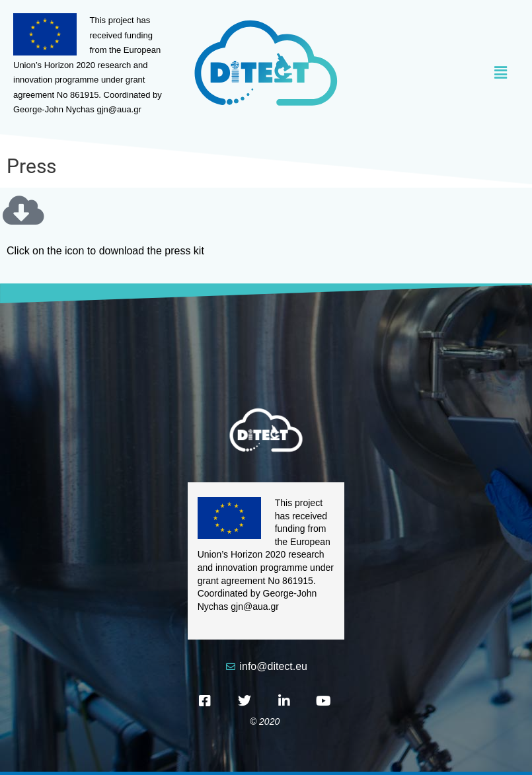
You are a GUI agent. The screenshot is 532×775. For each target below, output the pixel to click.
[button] (430, 73)
